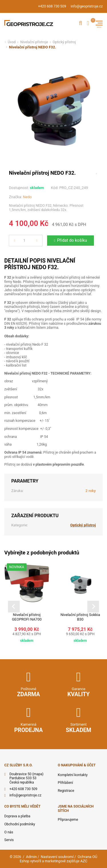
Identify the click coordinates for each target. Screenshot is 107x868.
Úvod (12, 42)
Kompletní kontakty (73, 775)
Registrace (66, 791)
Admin (31, 857)
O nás (9, 832)
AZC (84, 861)
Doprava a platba (17, 816)
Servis (9, 840)
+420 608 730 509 (52, 6)
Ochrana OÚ (87, 857)
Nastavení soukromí (57, 857)
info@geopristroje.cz (87, 6)
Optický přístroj (64, 42)
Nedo (27, 197)
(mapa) (38, 774)
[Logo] (29, 23)
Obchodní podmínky (20, 824)
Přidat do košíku (72, 240)
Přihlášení (66, 783)
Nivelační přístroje (34, 42)
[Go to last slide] (14, 607)
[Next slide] (93, 607)
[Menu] (99, 23)
